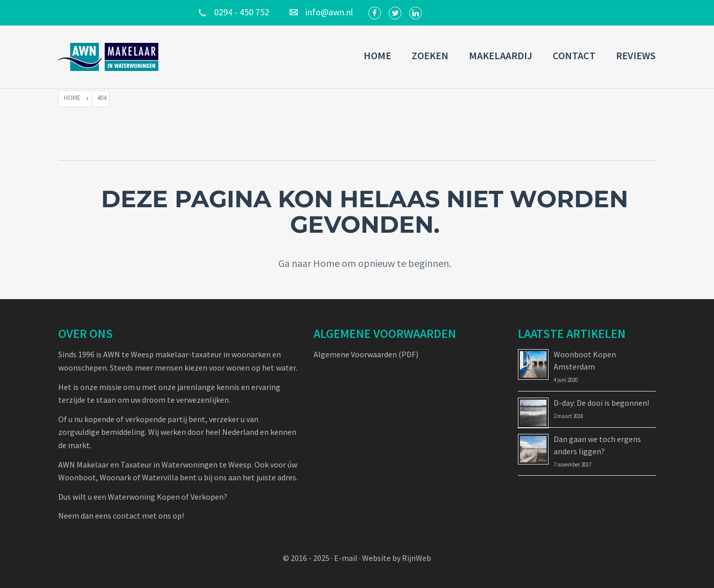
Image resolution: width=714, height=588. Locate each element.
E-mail (346, 558)
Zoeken (430, 55)
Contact (574, 55)
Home (377, 55)
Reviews (636, 55)
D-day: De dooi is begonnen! (601, 403)
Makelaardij (501, 55)
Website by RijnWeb (397, 558)
